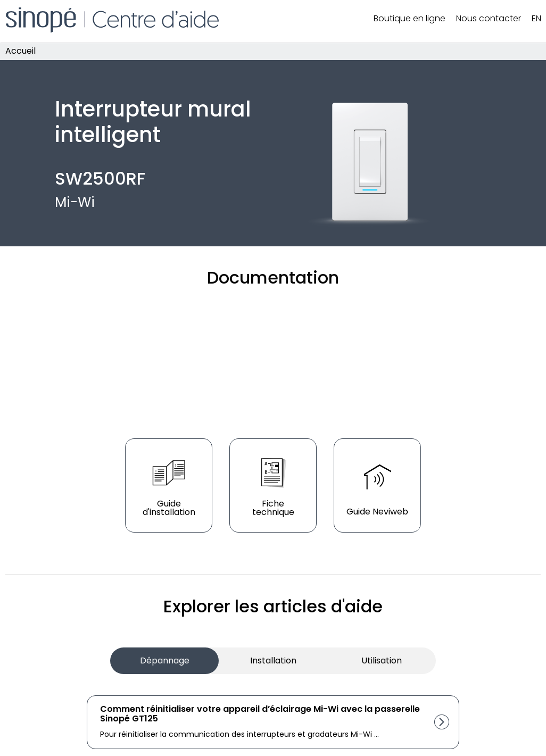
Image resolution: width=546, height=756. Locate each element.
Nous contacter (489, 18)
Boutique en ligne (409, 18)
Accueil (20, 51)
